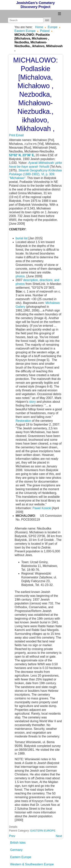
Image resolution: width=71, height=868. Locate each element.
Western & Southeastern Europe (32, 864)
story (33, 402)
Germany (16, 850)
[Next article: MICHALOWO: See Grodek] (59, 836)
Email (20, 135)
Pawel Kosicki (42, 508)
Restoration (23, 421)
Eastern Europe (21, 857)
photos (20, 276)
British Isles (18, 843)
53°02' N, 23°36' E (22, 155)
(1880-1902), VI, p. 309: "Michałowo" (35, 174)
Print (13, 135)
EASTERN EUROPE (43, 831)
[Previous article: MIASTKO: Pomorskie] (12, 836)
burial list (22, 238)
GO (47, 20)
